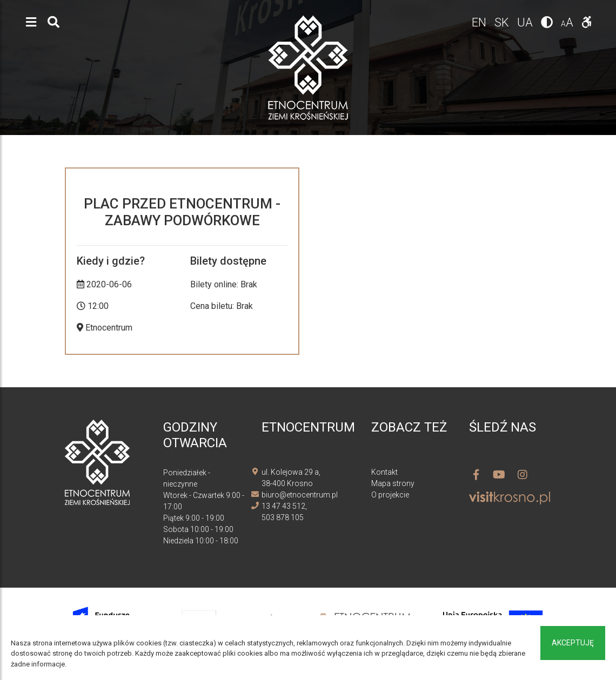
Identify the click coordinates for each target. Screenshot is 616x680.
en (480, 22)
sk (503, 22)
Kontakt (384, 472)
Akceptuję (573, 643)
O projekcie (390, 495)
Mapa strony (393, 483)
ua (526, 22)
